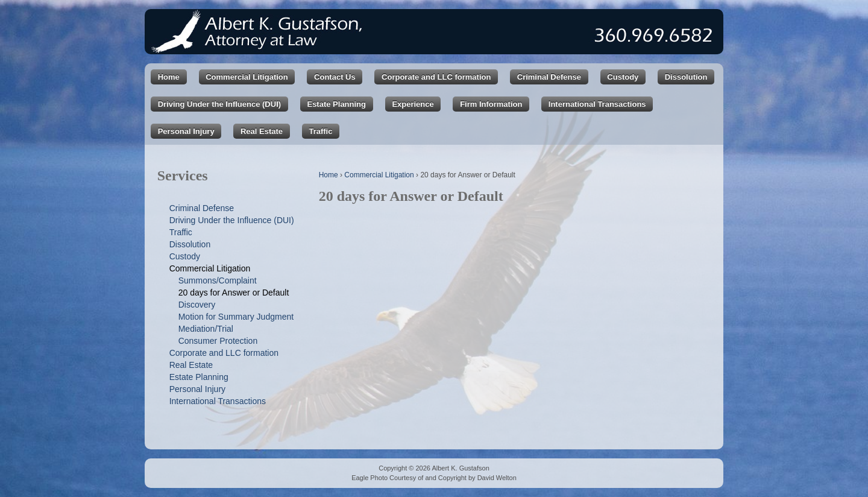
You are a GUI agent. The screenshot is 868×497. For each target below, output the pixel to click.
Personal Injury (186, 131)
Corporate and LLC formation (436, 77)
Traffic (320, 131)
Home (169, 77)
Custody (623, 77)
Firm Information (491, 104)
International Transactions (597, 104)
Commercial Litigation (247, 77)
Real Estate (262, 131)
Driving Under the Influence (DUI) (219, 104)
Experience (413, 104)
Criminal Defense (549, 77)
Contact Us (335, 77)
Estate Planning (336, 104)
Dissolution (686, 77)
